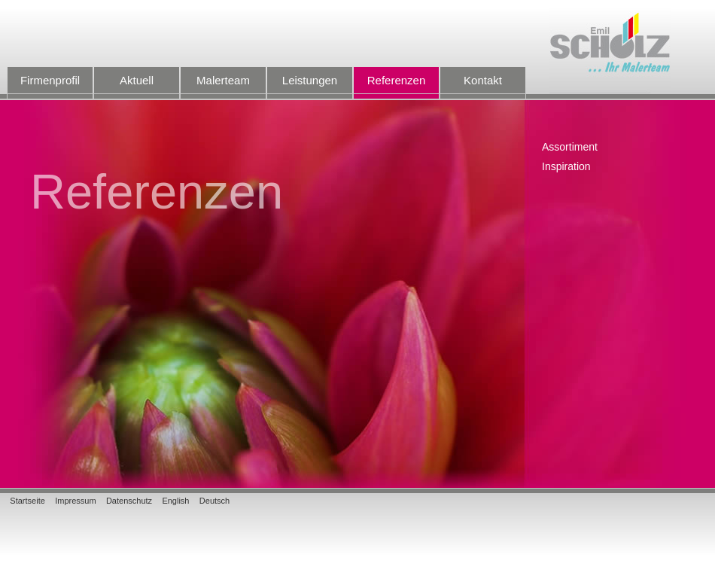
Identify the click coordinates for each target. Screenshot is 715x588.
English (175, 501)
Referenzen (396, 87)
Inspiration (566, 167)
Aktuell (137, 87)
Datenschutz (129, 501)
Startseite (27, 501)
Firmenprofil (50, 87)
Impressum (75, 501)
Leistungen (310, 87)
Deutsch (214, 501)
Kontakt (483, 87)
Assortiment (570, 147)
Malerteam (223, 87)
